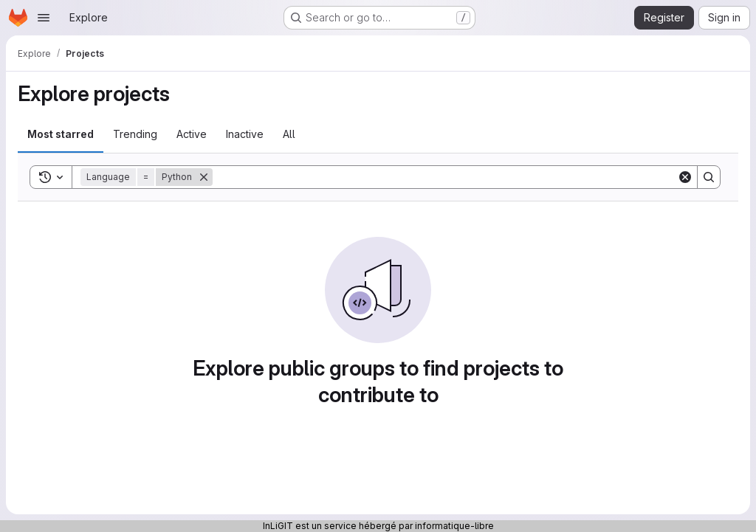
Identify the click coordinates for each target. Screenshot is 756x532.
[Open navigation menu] (44, 18)
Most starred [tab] (61, 134)
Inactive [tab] (245, 134)
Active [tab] (192, 134)
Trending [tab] (135, 134)
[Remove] (204, 177)
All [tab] (289, 134)
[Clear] (685, 177)
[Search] (445, 177)
